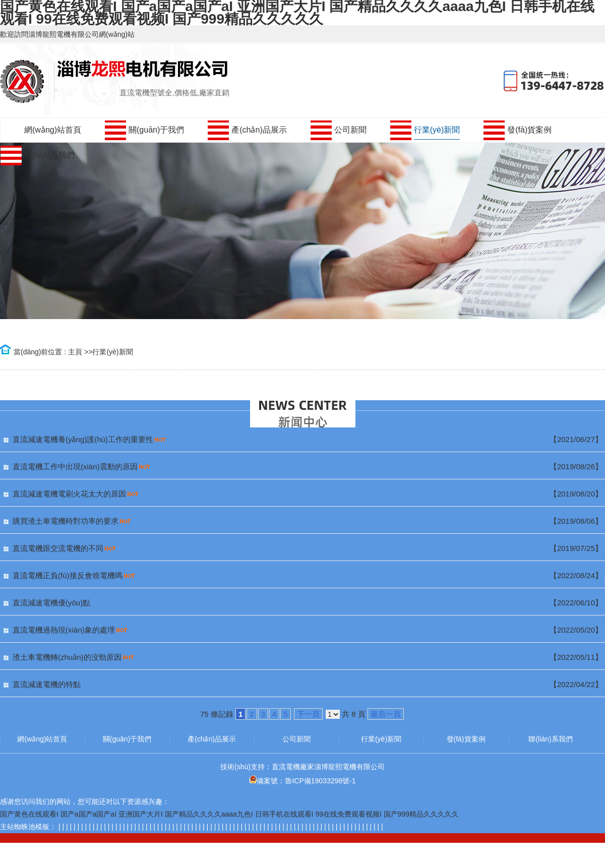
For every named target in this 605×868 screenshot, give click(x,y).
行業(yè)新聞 (112, 352)
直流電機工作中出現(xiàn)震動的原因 (75, 467)
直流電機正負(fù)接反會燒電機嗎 (68, 575)
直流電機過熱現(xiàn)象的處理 (64, 630)
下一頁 (308, 714)
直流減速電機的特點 (47, 684)
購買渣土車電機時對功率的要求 (66, 521)
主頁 (75, 352)
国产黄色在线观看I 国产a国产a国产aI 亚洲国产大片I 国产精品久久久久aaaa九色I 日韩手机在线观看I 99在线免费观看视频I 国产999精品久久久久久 (229, 814)
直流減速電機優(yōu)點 (51, 603)
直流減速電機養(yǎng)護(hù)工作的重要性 (83, 439)
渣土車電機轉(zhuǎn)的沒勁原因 (67, 657)
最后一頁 (386, 714)
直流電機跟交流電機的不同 (58, 548)
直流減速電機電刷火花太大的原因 (69, 494)
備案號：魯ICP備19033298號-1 (302, 781)
